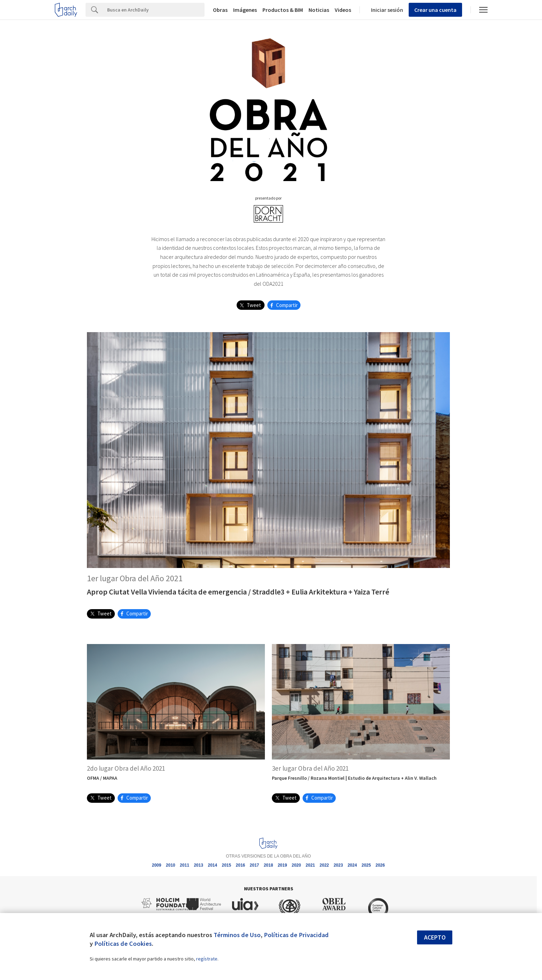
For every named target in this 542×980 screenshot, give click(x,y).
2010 (170, 865)
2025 (366, 865)
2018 (269, 865)
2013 (198, 865)
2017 (255, 865)
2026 (380, 865)
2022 (324, 865)
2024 (352, 865)
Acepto (435, 937)
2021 (310, 865)
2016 (241, 865)
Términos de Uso (237, 935)
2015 (227, 865)
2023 (338, 865)
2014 (212, 865)
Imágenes (245, 10)
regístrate (207, 959)
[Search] (154, 10)
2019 (283, 865)
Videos (343, 10)
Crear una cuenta (435, 10)
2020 (296, 865)
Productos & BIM (283, 10)
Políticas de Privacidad (296, 935)
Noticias (319, 10)
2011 (184, 865)
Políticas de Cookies (123, 944)
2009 (157, 865)
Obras (220, 10)
